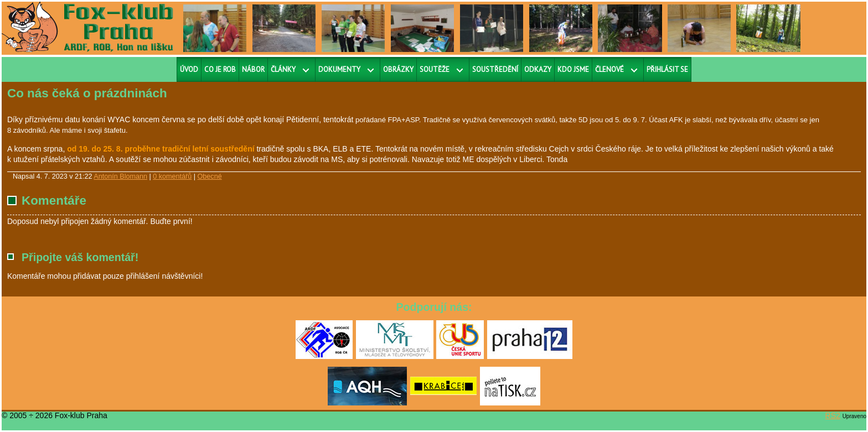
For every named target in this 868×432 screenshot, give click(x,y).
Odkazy (538, 69)
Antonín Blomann (120, 176)
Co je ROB (220, 69)
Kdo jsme (573, 69)
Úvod (189, 69)
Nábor (253, 69)
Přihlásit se (667, 69)
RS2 (833, 415)
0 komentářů (172, 176)
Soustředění (495, 69)
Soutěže (435, 69)
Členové (609, 69)
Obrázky (398, 69)
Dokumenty (339, 69)
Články (283, 69)
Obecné (210, 176)
